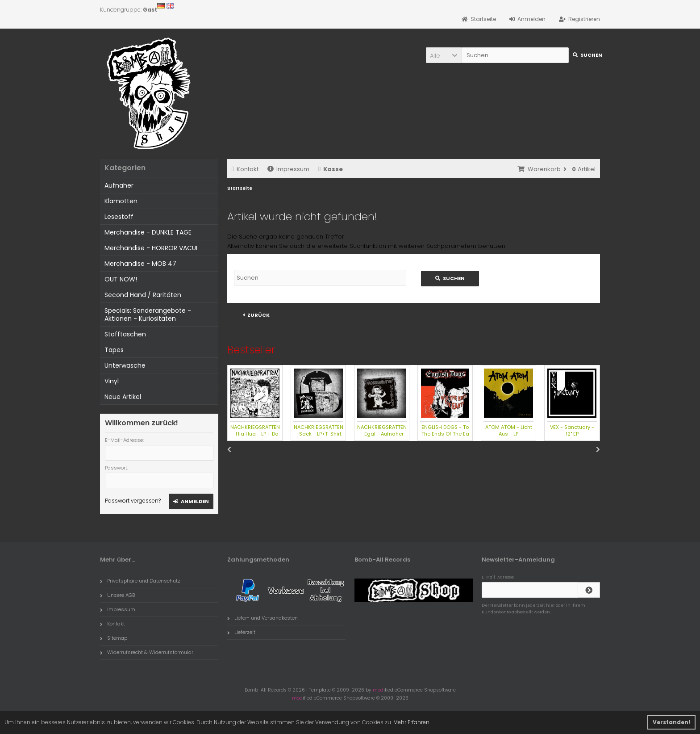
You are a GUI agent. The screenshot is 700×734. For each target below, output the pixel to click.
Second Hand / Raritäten (143, 295)
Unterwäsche (125, 365)
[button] (444, 55)
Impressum (288, 169)
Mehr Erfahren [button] (411, 722)
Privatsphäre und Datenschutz (140, 581)
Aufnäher (119, 185)
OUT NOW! (121, 279)
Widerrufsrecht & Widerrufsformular (147, 652)
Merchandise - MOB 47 (140, 264)
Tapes (114, 350)
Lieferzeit (241, 632)
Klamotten (121, 201)
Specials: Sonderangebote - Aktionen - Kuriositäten (148, 315)
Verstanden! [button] (671, 722)
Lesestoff (119, 217)
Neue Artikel (123, 397)
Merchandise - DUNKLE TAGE (148, 232)
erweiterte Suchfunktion (352, 246)
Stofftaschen (125, 334)
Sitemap (114, 638)
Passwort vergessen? (133, 501)
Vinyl (112, 381)
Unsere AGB (117, 595)
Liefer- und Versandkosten (262, 618)
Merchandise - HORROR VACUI (151, 248)
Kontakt (245, 169)
